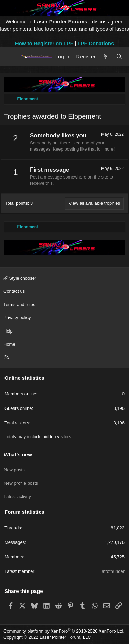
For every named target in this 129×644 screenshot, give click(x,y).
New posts (14, 470)
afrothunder (113, 571)
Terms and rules (19, 304)
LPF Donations (96, 43)
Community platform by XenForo (64, 631)
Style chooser (20, 278)
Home (9, 344)
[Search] (119, 56)
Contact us (14, 291)
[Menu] (11, 56)
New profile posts (21, 483)
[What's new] (105, 56)
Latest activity (17, 496)
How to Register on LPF (44, 43)
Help (8, 331)
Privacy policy (17, 318)
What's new (18, 455)
